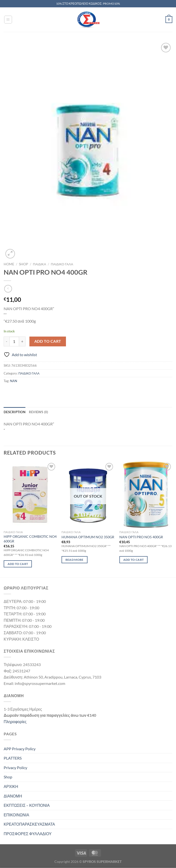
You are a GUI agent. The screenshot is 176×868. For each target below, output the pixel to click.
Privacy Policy (15, 768)
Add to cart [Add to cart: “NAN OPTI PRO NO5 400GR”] (134, 560)
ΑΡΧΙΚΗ (11, 786)
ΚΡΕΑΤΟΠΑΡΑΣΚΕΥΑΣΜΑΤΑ (29, 824)
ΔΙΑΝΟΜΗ (13, 796)
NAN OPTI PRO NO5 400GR (141, 537)
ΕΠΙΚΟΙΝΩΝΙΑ (16, 815)
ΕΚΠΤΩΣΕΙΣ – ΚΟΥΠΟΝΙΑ (27, 805)
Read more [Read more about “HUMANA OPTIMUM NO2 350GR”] (75, 560)
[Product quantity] (14, 341)
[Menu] (8, 20)
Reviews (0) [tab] (39, 412)
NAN (14, 381)
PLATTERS (13, 758)
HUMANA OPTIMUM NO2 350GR (88, 537)
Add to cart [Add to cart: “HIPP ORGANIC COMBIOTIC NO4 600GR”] (18, 564)
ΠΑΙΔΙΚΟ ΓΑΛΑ (62, 264)
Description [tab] (15, 412)
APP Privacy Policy (20, 749)
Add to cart (48, 341)
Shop (24, 264)
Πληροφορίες (15, 721)
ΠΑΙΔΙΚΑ (39, 264)
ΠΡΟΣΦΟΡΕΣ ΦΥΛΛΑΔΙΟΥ (28, 834)
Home (9, 264)
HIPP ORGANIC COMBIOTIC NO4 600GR (30, 539)
